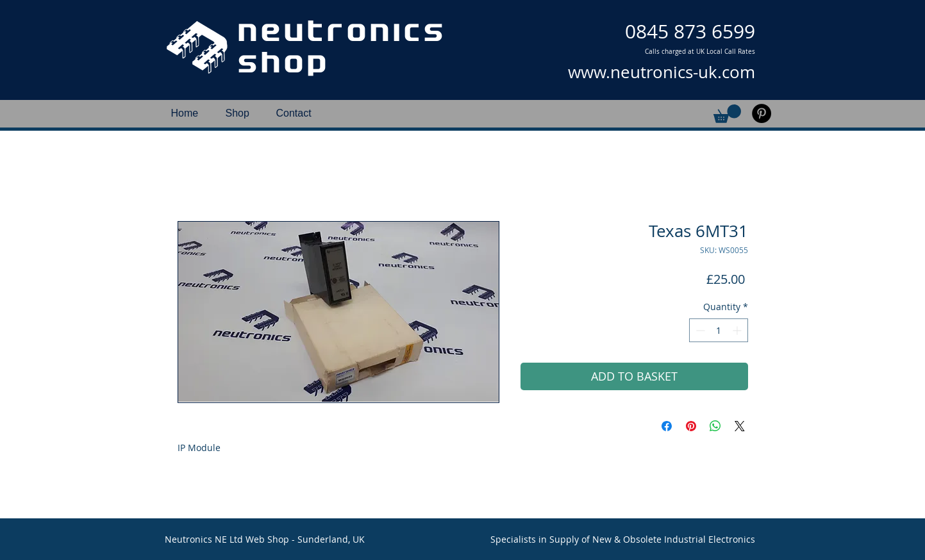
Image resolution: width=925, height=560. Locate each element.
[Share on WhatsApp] (715, 426)
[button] (727, 114)
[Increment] (738, 330)
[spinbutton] (719, 330)
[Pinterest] (762, 113)
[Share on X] (740, 426)
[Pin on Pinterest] (691, 426)
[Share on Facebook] (667, 426)
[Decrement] (699, 330)
